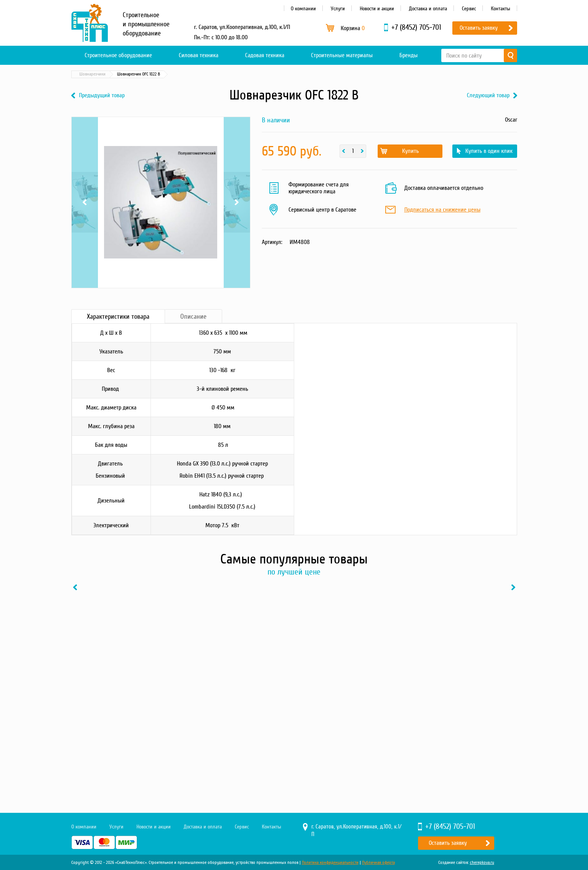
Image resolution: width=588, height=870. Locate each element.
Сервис (469, 9)
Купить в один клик (489, 151)
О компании (303, 9)
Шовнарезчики (202, 74)
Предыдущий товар (102, 96)
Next (237, 202)
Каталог (107, 74)
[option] (123, 673)
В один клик (151, 748)
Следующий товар (488, 96)
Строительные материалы (342, 55)
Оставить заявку (479, 28)
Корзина (353, 28)
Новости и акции (377, 9)
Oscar (511, 120)
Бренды (409, 55)
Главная (82, 74)
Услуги (338, 9)
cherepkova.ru (482, 863)
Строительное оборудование (118, 55)
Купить (410, 151)
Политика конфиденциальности (330, 863)
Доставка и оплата (428, 9)
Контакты (501, 9)
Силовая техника (199, 55)
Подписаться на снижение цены (442, 210)
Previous (85, 202)
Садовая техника (265, 55)
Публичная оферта (378, 863)
